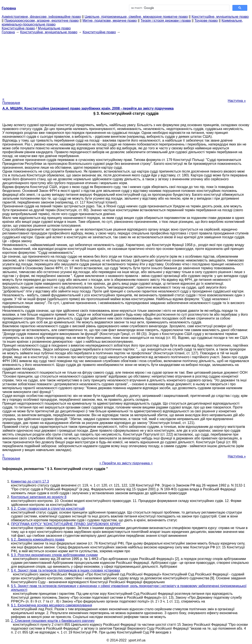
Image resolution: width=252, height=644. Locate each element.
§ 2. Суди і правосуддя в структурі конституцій (48, 509)
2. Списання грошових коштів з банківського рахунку (53, 621)
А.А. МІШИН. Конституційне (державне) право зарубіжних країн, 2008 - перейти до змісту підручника (88, 108)
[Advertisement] (126, 64)
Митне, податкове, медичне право (110, 21)
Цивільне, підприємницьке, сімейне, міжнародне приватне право (136, 17)
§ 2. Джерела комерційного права (38, 539)
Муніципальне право (54, 28)
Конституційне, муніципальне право (220, 17)
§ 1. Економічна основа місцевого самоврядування (51, 605)
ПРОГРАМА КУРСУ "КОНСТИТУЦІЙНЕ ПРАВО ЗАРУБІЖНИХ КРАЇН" (66, 524)
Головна (8, 32)
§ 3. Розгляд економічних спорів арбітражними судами (54, 555)
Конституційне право (18, 28)
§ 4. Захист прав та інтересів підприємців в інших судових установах (66, 570)
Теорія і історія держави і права (166, 21)
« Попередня (11, 101)
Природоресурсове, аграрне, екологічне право (42, 21)
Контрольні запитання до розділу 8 (39, 497)
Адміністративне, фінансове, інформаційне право (41, 17)
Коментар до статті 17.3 (30, 481)
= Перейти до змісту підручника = (126, 463)
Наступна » (237, 101)
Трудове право (206, 21)
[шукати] (179, 8)
